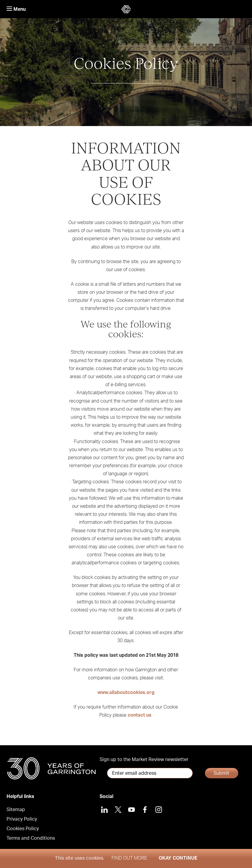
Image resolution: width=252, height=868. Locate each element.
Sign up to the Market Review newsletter (144, 760)
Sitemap (16, 810)
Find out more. (130, 858)
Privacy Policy (22, 819)
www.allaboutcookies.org (126, 692)
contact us (140, 715)
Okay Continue (178, 858)
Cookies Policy (23, 829)
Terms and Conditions (31, 838)
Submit (221, 773)
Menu (16, 9)
